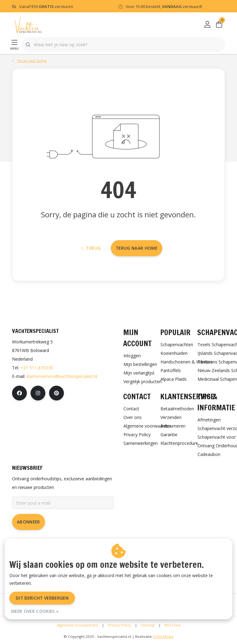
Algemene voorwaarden (77, 625)
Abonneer (29, 522)
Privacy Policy (119, 625)
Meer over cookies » (35, 611)
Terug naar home (137, 248)
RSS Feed (172, 625)
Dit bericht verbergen (42, 598)
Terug (91, 248)
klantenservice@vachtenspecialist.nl (62, 376)
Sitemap (148, 625)
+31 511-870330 (37, 368)
